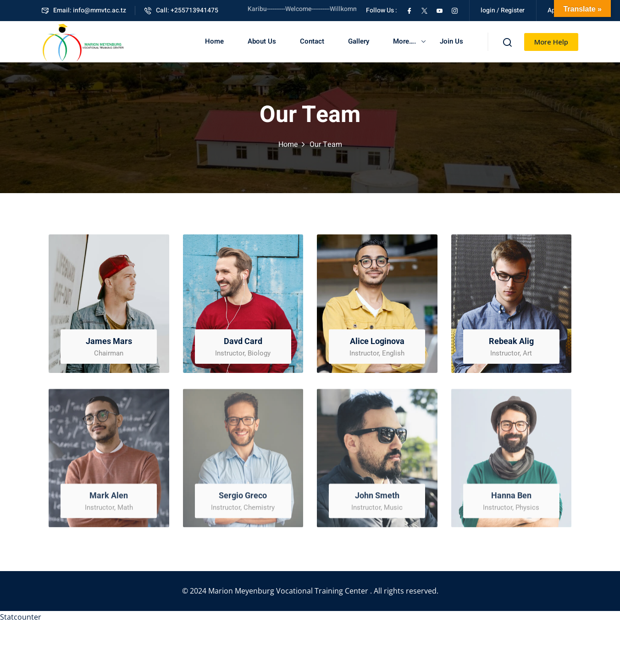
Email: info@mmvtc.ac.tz (84, 10)
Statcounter (21, 617)
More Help (551, 42)
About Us (262, 41)
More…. (404, 41)
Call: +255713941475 (181, 10)
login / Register (503, 10)
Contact (312, 41)
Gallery (359, 41)
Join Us (451, 41)
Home (214, 41)
